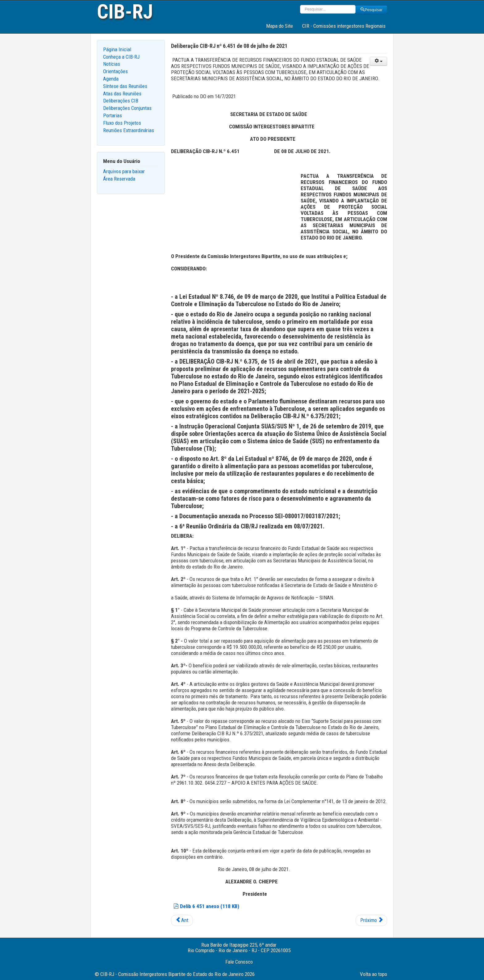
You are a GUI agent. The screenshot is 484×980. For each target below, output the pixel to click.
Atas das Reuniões (122, 94)
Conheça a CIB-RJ (121, 57)
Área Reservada (119, 179)
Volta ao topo (373, 974)
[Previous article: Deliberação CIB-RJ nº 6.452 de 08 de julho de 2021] (182, 920)
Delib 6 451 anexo (206, 906)
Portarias (113, 115)
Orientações (115, 71)
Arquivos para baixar (124, 171)
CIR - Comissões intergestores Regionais (344, 26)
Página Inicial (117, 49)
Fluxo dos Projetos (122, 123)
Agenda (111, 79)
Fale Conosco (239, 962)
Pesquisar (371, 10)
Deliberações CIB (121, 101)
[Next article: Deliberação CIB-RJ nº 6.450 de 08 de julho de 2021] (371, 920)
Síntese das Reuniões (125, 86)
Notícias (112, 64)
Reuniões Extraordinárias (129, 130)
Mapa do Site (280, 26)
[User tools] (378, 61)
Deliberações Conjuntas (127, 108)
